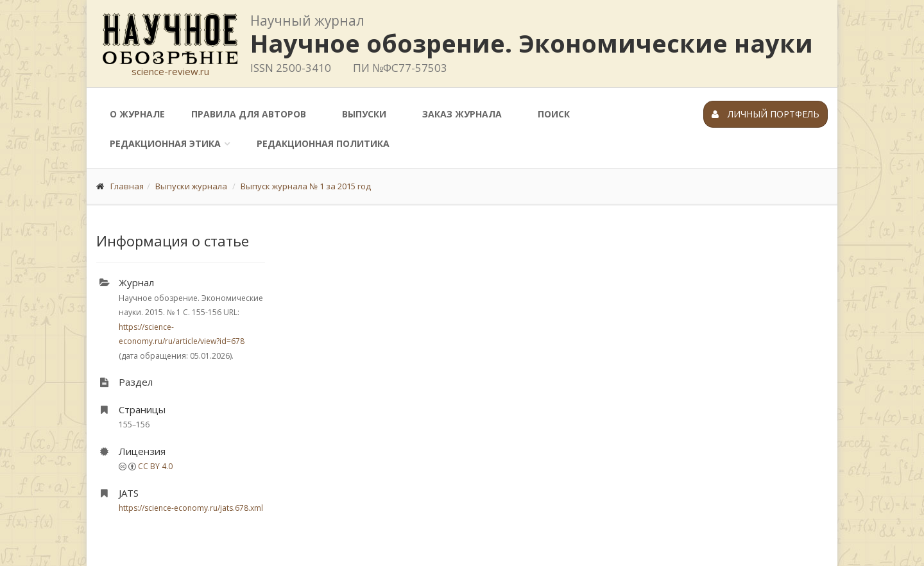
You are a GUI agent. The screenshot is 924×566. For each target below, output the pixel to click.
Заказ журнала (462, 114)
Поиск (554, 114)
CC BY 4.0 (155, 466)
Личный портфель (766, 114)
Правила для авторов (249, 114)
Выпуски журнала (191, 186)
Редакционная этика (165, 143)
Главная (127, 186)
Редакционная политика (323, 143)
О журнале (137, 114)
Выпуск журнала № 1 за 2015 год (306, 186)
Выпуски (364, 114)
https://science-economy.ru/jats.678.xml (191, 508)
